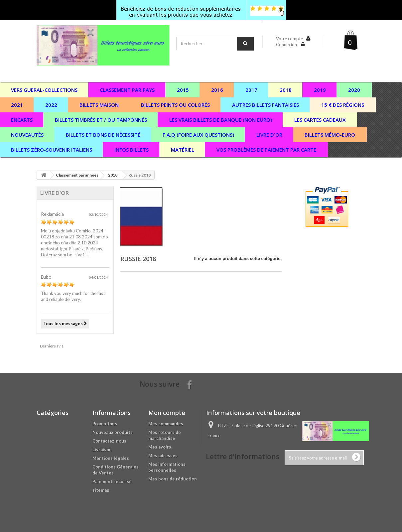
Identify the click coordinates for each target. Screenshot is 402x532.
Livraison (102, 450)
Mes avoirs (160, 447)
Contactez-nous (109, 441)
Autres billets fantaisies (266, 105)
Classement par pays (127, 90)
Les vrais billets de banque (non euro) (221, 120)
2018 (286, 90)
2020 (354, 90)
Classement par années (77, 175)
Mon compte (167, 413)
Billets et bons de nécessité (103, 135)
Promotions (105, 424)
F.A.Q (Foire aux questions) (198, 135)
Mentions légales (111, 458)
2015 (183, 90)
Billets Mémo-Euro (330, 135)
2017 (251, 90)
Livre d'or (269, 135)
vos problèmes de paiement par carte (266, 150)
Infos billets (132, 150)
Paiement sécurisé (112, 481)
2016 (217, 90)
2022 (51, 105)
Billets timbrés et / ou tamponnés (101, 120)
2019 (320, 90)
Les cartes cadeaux (320, 120)
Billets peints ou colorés (175, 105)
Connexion (287, 45)
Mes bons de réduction (173, 479)
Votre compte (289, 39)
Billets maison (99, 105)
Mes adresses (163, 456)
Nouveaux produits (113, 432)
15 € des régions (343, 105)
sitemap (101, 490)
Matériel (183, 150)
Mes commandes (166, 424)
